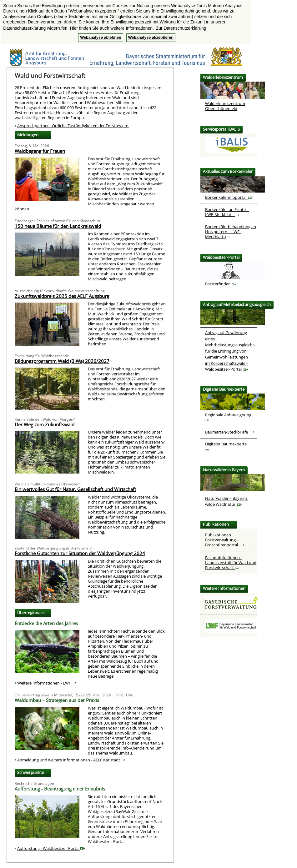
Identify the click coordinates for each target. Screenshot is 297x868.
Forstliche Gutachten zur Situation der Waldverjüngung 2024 (80, 553)
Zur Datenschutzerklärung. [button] (182, 28)
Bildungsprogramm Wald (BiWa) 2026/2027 (62, 361)
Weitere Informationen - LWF (47, 683)
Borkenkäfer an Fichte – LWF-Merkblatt (227, 212)
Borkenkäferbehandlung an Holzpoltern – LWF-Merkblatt (231, 232)
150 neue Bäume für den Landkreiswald (58, 226)
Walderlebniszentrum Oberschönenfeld (225, 106)
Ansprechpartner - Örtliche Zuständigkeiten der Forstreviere (73, 126)
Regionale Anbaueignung (229, 417)
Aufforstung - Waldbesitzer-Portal (51, 848)
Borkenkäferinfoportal (229, 197)
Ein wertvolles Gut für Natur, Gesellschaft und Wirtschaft (75, 489)
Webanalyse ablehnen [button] (101, 38)
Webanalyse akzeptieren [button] (151, 38)
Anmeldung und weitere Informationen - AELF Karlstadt (71, 760)
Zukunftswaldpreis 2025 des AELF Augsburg (62, 296)
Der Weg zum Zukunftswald (45, 424)
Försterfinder (221, 284)
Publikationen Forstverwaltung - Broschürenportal (225, 540)
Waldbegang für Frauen (40, 151)
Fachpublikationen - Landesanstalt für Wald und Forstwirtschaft (231, 563)
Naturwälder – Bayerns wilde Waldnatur (226, 501)
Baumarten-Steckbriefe (230, 432)
